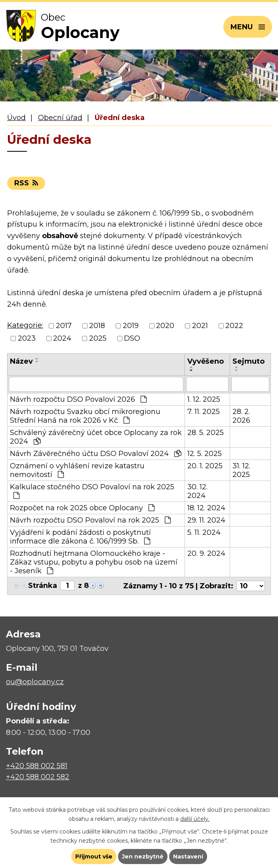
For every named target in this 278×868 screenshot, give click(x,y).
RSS (26, 183)
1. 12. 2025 (204, 399)
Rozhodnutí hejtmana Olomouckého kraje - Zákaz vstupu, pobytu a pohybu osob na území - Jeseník (94, 562)
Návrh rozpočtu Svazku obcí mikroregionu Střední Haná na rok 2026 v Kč (85, 416)
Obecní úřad (60, 118)
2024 (62, 338)
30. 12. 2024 (197, 491)
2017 (64, 326)
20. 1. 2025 (205, 466)
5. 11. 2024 (204, 532)
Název (21, 361)
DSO (132, 338)
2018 (97, 326)
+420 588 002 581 (37, 766)
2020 (165, 326)
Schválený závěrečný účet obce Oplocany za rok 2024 (96, 437)
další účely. (195, 819)
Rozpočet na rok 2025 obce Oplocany (82, 508)
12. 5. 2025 (205, 454)
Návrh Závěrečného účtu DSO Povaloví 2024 (96, 454)
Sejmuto (248, 361)
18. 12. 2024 (206, 508)
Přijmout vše (94, 857)
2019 (131, 326)
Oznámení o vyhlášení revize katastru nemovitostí (77, 470)
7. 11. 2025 (204, 412)
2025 (98, 338)
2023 (27, 338)
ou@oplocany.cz (35, 682)
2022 (234, 326)
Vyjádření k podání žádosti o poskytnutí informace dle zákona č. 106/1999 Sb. (80, 537)
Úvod (16, 118)
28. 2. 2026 (241, 416)
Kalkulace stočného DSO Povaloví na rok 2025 (92, 491)
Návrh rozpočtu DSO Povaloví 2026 (78, 399)
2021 (200, 326)
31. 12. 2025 (241, 470)
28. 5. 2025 (206, 433)
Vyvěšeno (206, 361)
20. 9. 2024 (206, 553)
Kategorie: (25, 325)
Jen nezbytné (143, 857)
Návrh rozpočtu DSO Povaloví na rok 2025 (90, 520)
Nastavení (188, 857)
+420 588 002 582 (38, 777)
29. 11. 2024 (206, 520)
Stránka (43, 586)
